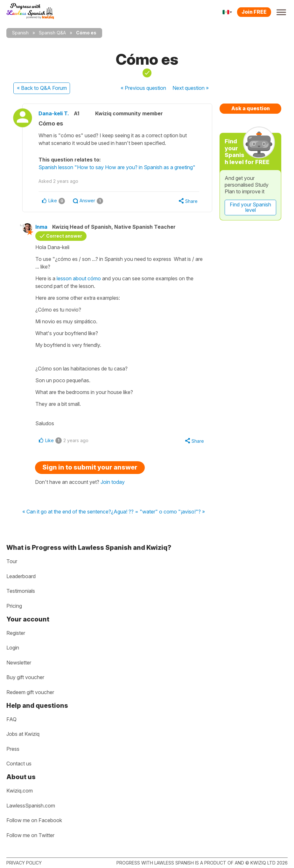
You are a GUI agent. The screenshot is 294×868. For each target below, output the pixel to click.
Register (16, 633)
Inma (41, 227)
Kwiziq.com (20, 791)
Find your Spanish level (250, 207)
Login (13, 648)
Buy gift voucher (25, 677)
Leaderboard (21, 576)
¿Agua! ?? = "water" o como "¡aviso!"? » (158, 512)
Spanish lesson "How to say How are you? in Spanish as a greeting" (117, 167)
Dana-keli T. (54, 113)
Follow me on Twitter (30, 835)
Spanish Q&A (52, 33)
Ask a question (251, 108)
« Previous (143, 88)
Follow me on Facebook (34, 820)
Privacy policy (24, 863)
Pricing (14, 606)
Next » (191, 88)
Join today (113, 482)
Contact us (19, 764)
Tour (12, 561)
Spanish (20, 33)
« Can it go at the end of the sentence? (67, 512)
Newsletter (19, 663)
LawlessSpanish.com (31, 806)
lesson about (79, 278)
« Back (42, 88)
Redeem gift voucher (30, 692)
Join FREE (254, 12)
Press (13, 749)
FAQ (11, 719)
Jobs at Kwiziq (23, 734)
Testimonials (21, 591)
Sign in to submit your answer (90, 467)
